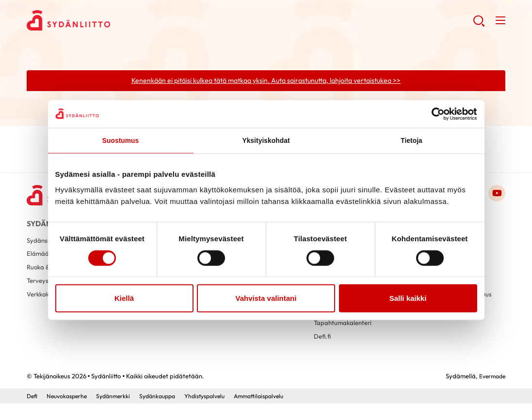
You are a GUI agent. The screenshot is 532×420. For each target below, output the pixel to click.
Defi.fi (323, 352)
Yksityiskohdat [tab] (266, 141)
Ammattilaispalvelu (278, 412)
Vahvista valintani (266, 299)
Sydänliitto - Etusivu (104, 22)
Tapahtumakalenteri (345, 337)
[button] (478, 24)
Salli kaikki (408, 299)
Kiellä (124, 299)
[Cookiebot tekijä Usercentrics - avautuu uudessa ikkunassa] (435, 113)
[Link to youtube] (496, 195)
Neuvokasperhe (70, 412)
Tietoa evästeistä (436, 329)
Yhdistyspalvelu (218, 412)
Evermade (491, 392)
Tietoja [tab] (411, 141)
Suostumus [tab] (121, 141)
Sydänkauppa (334, 323)
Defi (32, 412)
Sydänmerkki (119, 412)
